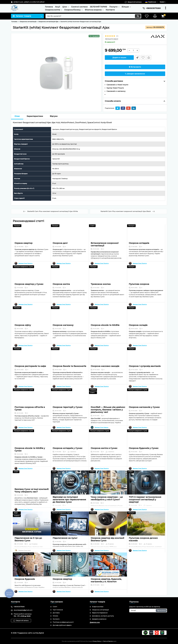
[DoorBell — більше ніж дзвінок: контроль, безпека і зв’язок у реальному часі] (108, 400)
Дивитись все (95, 622)
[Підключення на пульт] (70, 523)
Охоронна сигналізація (100, 610)
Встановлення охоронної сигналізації (105, 252)
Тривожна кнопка (101, 292)
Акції (16, 513)
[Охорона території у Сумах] (70, 400)
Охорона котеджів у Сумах (67, 456)
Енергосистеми (98, 607)
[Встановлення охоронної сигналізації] (108, 236)
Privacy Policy (97, 641)
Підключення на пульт (65, 538)
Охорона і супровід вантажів (145, 374)
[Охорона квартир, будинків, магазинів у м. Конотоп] (108, 565)
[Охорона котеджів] (146, 236)
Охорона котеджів (139, 251)
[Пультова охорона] (146, 277)
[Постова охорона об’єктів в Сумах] (32, 400)
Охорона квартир (62, 579)
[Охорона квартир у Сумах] (32, 277)
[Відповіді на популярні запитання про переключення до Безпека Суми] (70, 482)
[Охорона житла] (70, 277)
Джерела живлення (99, 619)
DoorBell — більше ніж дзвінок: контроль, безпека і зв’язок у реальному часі (108, 417)
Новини (93, 390)
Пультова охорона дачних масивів (143, 539)
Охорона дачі (60, 251)
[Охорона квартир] (70, 565)
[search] (93, 16)
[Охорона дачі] (70, 236)
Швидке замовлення (137, 58)
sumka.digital (38, 633)
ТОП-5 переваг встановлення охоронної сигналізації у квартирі (145, 500)
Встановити (135, 67)
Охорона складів (138, 333)
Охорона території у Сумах (68, 415)
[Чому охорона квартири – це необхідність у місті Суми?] (108, 482)
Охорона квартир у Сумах (29, 292)
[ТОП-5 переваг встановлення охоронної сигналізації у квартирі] (146, 482)
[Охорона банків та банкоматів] (70, 359)
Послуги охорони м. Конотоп (101, 554)
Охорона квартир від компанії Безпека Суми (107, 539)
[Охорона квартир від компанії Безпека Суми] (108, 523)
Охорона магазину (63, 333)
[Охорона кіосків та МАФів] (108, 318)
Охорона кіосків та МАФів (105, 333)
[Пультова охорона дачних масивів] (146, 523)
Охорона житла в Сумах (104, 456)
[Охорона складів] (146, 318)
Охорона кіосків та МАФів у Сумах (30, 457)
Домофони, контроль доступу (103, 616)
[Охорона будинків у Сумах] (146, 441)
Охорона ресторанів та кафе (30, 374)
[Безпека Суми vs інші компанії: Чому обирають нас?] (32, 482)
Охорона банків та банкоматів (69, 374)
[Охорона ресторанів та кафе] (32, 359)
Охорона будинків (25, 579)
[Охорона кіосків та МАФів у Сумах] (32, 441)
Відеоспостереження (100, 613)
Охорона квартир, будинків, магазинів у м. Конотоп (106, 580)
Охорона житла (61, 292)
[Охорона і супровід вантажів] (146, 359)
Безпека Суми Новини (101, 427)
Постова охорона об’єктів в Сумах (30, 416)
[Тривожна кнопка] (108, 277)
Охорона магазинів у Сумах (144, 415)
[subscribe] (148, 610)
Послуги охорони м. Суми (23, 267)
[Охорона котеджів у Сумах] (70, 441)
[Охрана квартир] (32, 236)
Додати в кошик (119, 58)
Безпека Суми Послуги (25, 263)
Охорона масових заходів (105, 374)
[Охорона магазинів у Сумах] (146, 400)
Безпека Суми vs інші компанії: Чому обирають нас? (32, 498)
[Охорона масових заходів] (108, 359)
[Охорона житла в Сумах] (108, 441)
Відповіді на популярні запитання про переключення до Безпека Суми (69, 500)
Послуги (17, 226)
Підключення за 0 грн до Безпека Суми (28, 539)
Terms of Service (108, 641)
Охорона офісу (23, 333)
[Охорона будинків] (32, 565)
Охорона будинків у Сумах (144, 456)
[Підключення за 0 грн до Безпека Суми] (32, 523)
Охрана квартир (23, 251)
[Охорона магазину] (70, 318)
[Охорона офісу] (32, 318)
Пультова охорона (139, 292)
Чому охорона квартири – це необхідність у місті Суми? (107, 498)
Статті (92, 226)
